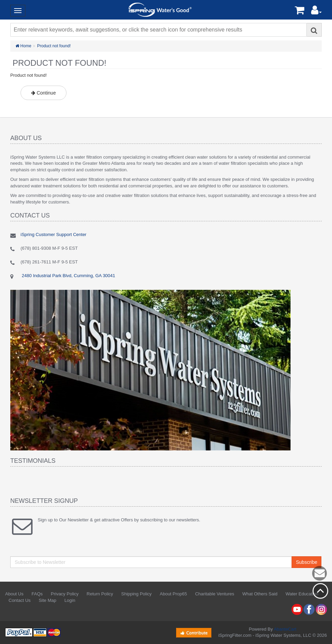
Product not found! (54, 46)
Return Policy (100, 594)
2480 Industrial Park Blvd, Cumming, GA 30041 (68, 276)
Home (23, 46)
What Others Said (260, 594)
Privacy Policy (65, 594)
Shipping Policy (137, 594)
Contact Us (20, 600)
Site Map (47, 600)
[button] (316, 12)
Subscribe (307, 562)
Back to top (320, 591)
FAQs (37, 594)
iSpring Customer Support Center (53, 234)
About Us (14, 594)
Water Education (302, 594)
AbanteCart (285, 629)
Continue (44, 93)
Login (70, 600)
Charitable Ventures (214, 594)
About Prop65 (173, 594)
